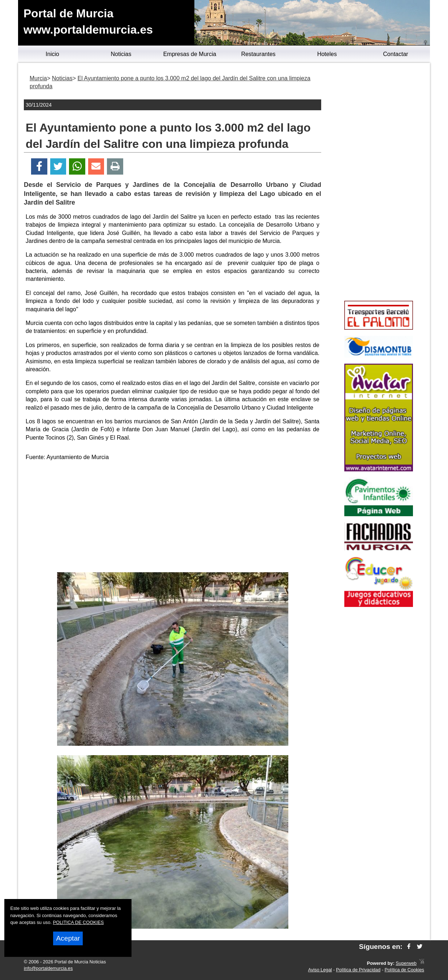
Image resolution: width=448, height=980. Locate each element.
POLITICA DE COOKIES (79, 922)
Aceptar (68, 938)
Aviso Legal (320, 970)
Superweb (406, 963)
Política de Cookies (404, 970)
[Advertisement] (173, 518)
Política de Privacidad (358, 970)
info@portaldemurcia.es (48, 968)
